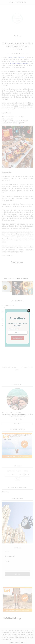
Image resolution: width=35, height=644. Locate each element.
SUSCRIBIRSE (17, 338)
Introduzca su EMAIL (13, 329)
